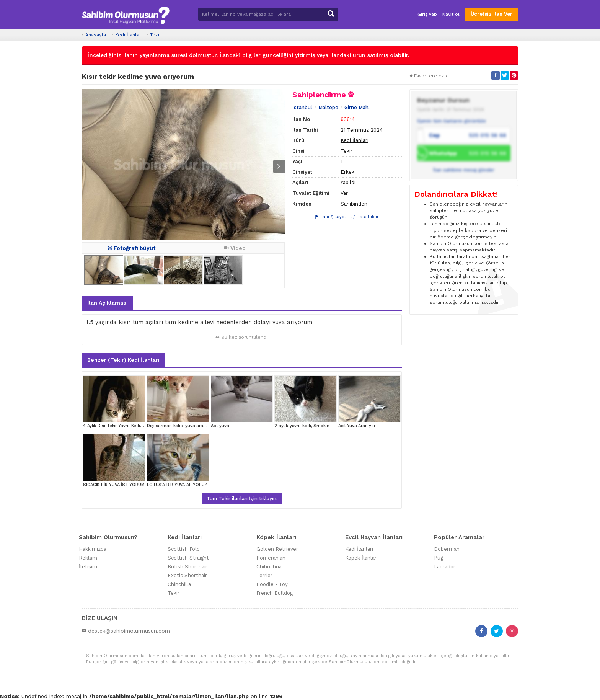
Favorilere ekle (429, 76)
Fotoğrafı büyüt (132, 248)
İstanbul (302, 107)
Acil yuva (220, 426)
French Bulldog (275, 593)
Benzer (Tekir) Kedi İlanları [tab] (123, 360)
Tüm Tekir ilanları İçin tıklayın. (242, 498)
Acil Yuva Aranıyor (357, 426)
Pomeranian (271, 558)
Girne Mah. (357, 107)
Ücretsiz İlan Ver (492, 14)
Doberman (447, 549)
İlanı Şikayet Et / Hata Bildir (347, 217)
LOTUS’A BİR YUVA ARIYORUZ (177, 485)
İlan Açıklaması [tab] (108, 303)
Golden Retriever (277, 549)
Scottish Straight (188, 558)
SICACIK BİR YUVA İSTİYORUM (114, 485)
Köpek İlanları (361, 558)
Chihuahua (269, 567)
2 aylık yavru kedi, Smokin (302, 426)
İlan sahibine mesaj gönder (464, 170)
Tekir (156, 35)
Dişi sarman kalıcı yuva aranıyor (180, 426)
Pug (439, 558)
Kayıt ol (451, 14)
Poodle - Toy (272, 584)
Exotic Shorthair (187, 575)
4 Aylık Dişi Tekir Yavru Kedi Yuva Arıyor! (124, 426)
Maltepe (328, 107)
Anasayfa (96, 35)
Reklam (88, 558)
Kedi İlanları (129, 35)
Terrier (264, 575)
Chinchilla (179, 584)
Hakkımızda (93, 549)
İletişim (88, 567)
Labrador (445, 567)
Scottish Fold (184, 549)
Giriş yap (427, 14)
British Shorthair (187, 567)
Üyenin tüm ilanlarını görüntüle (452, 121)
